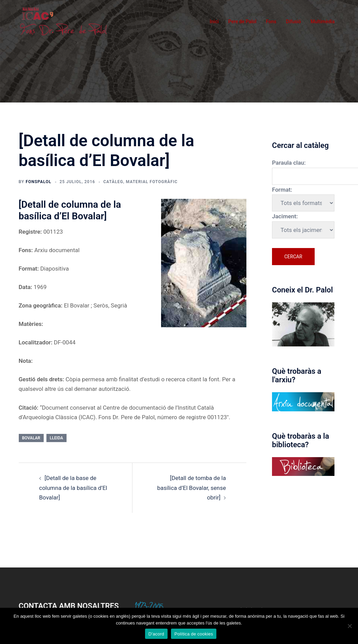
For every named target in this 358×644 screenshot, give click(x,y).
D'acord (156, 634)
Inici (214, 22)
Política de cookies (194, 634)
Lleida (56, 438)
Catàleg (113, 182)
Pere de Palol (242, 22)
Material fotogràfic (152, 182)
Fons (271, 22)
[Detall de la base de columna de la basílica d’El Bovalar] (73, 488)
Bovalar (31, 438)
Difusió (293, 22)
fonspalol (38, 182)
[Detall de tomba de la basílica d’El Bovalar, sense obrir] (191, 488)
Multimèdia (323, 22)
